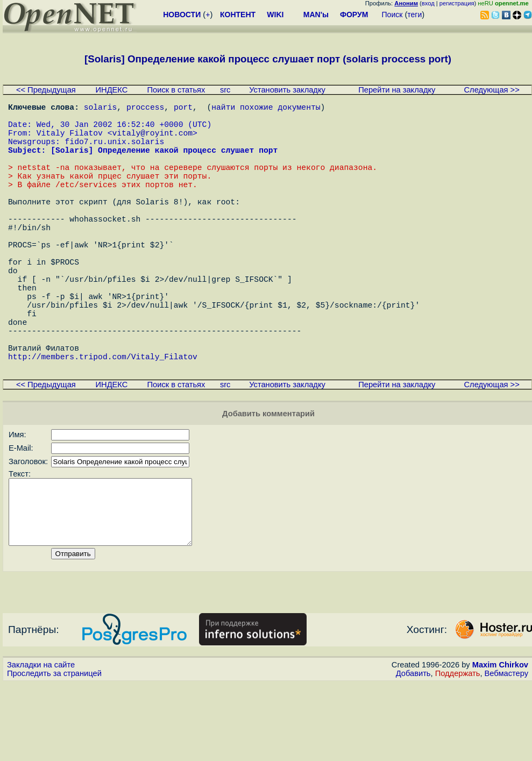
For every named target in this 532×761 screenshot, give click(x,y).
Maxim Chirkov (500, 742)
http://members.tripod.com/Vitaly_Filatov (103, 421)
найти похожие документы (266, 109)
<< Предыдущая (46, 90)
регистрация (457, 3)
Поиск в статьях (176, 90)
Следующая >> (492, 90)
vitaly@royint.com (152, 141)
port (183, 109)
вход (428, 3)
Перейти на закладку (397, 90)
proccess (145, 109)
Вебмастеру (506, 751)
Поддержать (458, 751)
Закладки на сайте (41, 742)
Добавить (413, 751)
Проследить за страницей (54, 751)
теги (414, 15)
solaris (101, 109)
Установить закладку (287, 90)
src (225, 90)
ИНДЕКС (112, 90)
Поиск (392, 15)
